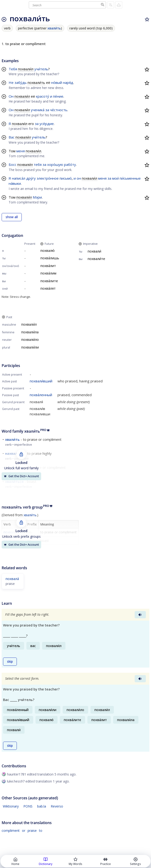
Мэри (37, 197)
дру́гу (31, 178)
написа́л (19, 178)
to (41, 831)
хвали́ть (54, 28)
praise (32, 831)
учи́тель (41, 69)
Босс (13, 164)
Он (11, 96)
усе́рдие (47, 124)
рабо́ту (70, 164)
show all (12, 217)
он (79, 178)
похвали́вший (41, 381)
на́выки (15, 183)
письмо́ (66, 178)
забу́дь (21, 82)
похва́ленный (41, 395)
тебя (38, 164)
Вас (12, 137)
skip (10, 662)
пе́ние (58, 96)
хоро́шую (55, 164)
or (24, 831)
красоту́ (43, 96)
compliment (11, 831)
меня (21, 151)
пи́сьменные (130, 178)
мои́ (115, 178)
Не (11, 82)
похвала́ (12, 579)
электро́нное (48, 178)
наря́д (68, 82)
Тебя (13, 69)
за (47, 110)
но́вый (57, 82)
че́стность (59, 110)
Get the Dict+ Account (21, 476)
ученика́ (38, 110)
